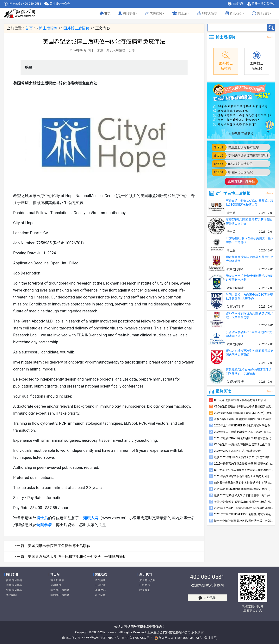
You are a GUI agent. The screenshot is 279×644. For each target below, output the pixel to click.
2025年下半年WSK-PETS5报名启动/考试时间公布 (244, 514)
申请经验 (100, 585)
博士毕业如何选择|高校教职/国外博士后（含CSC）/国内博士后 (244, 521)
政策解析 (100, 580)
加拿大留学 (207, 13)
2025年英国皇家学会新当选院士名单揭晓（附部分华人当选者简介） (244, 476)
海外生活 (100, 590)
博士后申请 (57, 580)
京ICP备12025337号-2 (137, 638)
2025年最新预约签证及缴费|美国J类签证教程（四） (244, 464)
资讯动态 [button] (234, 13)
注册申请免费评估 (263, 4)
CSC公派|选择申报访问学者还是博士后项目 (240, 400)
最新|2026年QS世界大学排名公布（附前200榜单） (244, 457)
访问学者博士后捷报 (233, 193)
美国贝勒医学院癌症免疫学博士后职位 (59, 546)
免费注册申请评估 (241, 181)
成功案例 (11, 595)
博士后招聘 (48, 28)
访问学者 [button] (127, 13)
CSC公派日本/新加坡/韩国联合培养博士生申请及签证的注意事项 (244, 444)
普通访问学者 (14, 580)
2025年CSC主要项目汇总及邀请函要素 (237, 451)
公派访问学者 (14, 590)
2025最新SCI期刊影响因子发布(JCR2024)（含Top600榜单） (244, 413)
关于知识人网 (147, 580)
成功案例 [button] (153, 13)
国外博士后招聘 (76, 28)
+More (269, 37)
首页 (105, 14)
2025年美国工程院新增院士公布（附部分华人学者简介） (244, 432)
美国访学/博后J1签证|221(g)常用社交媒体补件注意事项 (244, 502)
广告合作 (145, 585)
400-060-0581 (207, 577)
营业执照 (211, 638)
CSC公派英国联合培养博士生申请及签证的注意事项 (244, 406)
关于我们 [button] (260, 13)
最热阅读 (223, 391)
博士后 (180, 13)
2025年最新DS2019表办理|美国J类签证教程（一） (244, 489)
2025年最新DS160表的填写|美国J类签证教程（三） (244, 438)
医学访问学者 (14, 585)
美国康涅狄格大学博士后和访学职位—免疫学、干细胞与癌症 (77, 557)
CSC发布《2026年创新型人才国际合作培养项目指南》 (244, 470)
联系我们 (145, 590)
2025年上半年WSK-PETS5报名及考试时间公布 (242, 425)
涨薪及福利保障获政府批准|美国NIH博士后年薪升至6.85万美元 (244, 419)
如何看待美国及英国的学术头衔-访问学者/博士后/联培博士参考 (244, 483)
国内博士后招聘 (60, 595)
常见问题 (100, 595)
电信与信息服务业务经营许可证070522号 (91, 638)
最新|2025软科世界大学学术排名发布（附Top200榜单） (244, 495)
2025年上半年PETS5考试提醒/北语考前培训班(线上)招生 (244, 508)
